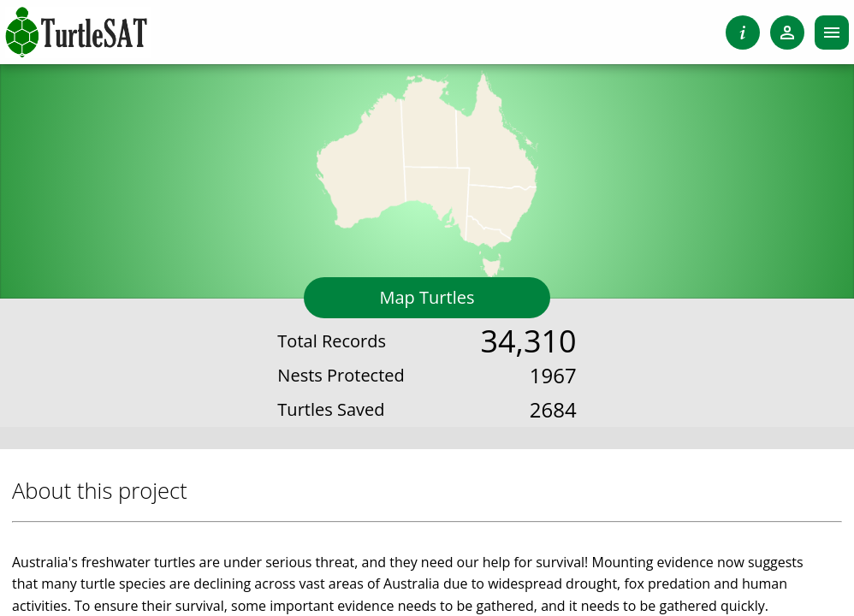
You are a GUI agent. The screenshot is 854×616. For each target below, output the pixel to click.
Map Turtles (427, 297)
